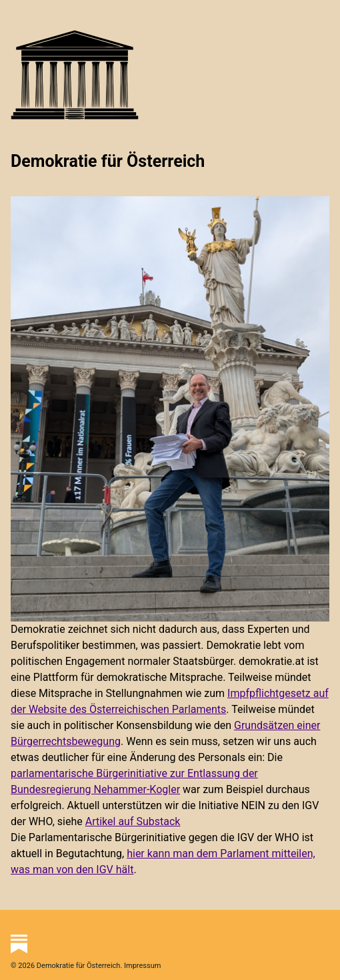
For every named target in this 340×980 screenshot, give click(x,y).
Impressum (142, 966)
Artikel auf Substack (133, 821)
